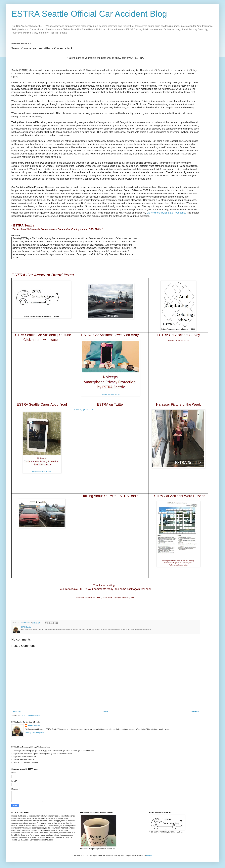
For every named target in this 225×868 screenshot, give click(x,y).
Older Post (195, 711)
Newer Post (17, 711)
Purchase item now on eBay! (110, 394)
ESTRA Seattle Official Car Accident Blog (89, 14)
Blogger (149, 855)
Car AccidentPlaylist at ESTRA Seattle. (166, 213)
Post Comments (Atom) (31, 716)
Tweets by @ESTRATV (83, 410)
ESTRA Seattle (34, 726)
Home (106, 711)
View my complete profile (34, 733)
